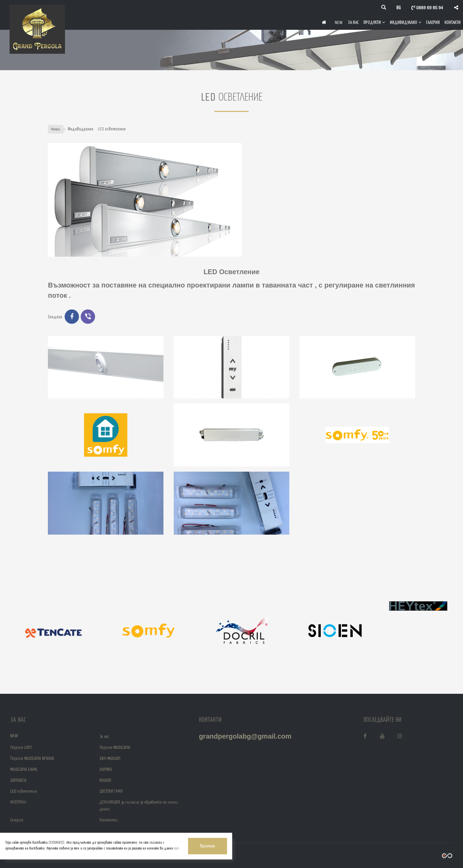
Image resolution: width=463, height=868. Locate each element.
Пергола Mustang (115, 747)
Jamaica (18, 780)
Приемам (163, 842)
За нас (353, 22)
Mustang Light (24, 769)
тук (76, 848)
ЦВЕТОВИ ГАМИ (111, 791)
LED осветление (24, 791)
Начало (56, 129)
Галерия (433, 22)
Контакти (453, 22)
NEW (339, 22)
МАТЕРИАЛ (18, 802)
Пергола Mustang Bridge (32, 758)
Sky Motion (110, 758)
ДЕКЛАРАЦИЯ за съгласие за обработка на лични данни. (139, 806)
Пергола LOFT (21, 747)
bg (399, 8)
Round (105, 780)
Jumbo (106, 769)
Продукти (374, 22)
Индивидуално (406, 22)
